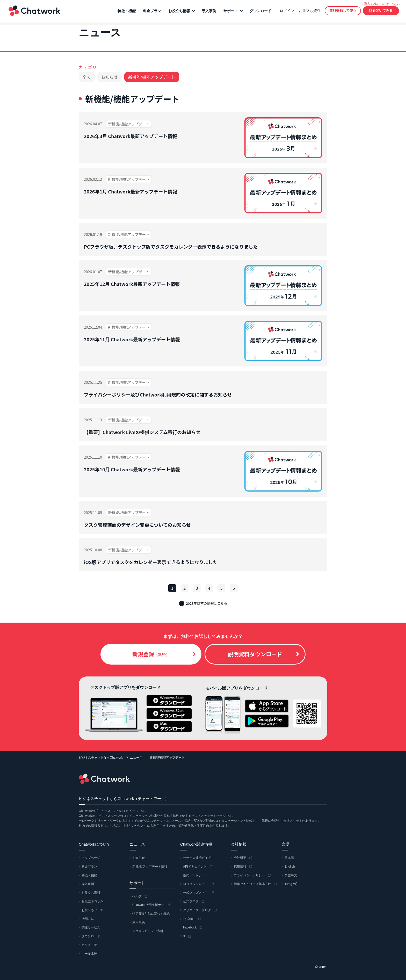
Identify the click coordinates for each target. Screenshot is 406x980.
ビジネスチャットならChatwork (101, 758)
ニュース (136, 758)
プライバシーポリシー (249, 875)
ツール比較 (89, 954)
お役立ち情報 (178, 12)
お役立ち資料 (309, 12)
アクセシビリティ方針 (148, 931)
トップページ (91, 858)
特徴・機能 (126, 12)
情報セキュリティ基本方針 (252, 884)
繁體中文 (291, 875)
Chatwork (34, 12)
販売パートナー (194, 875)
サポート (230, 12)
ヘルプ (137, 896)
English (290, 867)
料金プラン (151, 12)
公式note (189, 919)
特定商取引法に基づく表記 (151, 914)
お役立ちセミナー (94, 910)
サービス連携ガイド (197, 858)
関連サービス (91, 927)
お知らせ (110, 77)
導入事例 (208, 12)
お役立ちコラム (92, 902)
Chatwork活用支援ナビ (148, 905)
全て (87, 77)
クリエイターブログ (197, 910)
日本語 (289, 858)
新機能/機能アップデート (152, 77)
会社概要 (240, 858)
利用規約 (139, 923)
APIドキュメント (195, 867)
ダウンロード (260, 12)
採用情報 (240, 867)
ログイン (286, 12)
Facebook (190, 927)
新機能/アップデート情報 (150, 867)
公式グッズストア (195, 893)
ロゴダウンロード (195, 884)
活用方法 (88, 919)
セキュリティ (91, 945)
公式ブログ (191, 902)
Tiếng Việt (291, 884)
